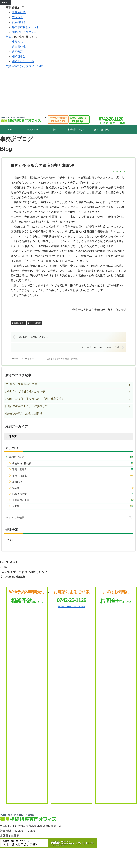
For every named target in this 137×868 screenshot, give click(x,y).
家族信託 (73, 484)
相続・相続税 (34, 323)
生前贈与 (17, 42)
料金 (9, 37)
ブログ (30, 66)
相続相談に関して (24, 37)
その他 (73, 510)
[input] (69, 522)
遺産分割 (17, 52)
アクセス (17, 17)
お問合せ (79, 120)
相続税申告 (19, 56)
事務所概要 (19, 12)
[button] (130, 522)
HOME (39, 66)
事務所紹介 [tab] (32, 130)
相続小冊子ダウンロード (27, 32)
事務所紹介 (14, 8)
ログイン (10, 544)
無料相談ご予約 (15, 66)
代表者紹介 (19, 22)
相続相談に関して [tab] (76, 130)
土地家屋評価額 (73, 503)
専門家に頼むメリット (26, 27)
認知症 (73, 490)
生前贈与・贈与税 (73, 464)
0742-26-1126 (111, 119)
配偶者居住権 (73, 497)
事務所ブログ (18, 323)
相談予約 (58, 120)
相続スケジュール (23, 61)
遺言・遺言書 (73, 471)
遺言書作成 (19, 47)
